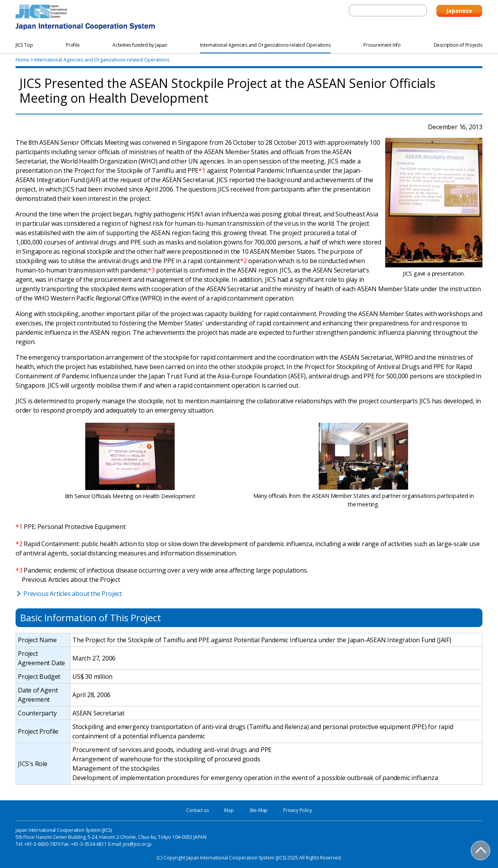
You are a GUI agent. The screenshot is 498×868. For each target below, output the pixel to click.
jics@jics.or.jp (137, 844)
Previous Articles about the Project (73, 594)
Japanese (459, 11)
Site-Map (259, 810)
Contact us (197, 810)
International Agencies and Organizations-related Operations (102, 60)
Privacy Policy (297, 810)
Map (229, 810)
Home (22, 60)
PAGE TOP (481, 851)
